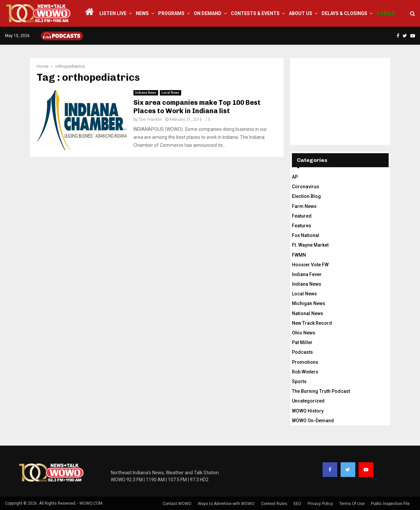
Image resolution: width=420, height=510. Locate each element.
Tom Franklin (150, 119)
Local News (170, 93)
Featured (302, 216)
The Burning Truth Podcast (321, 391)
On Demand (208, 13)
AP (295, 177)
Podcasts (302, 352)
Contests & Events (255, 13)
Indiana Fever (307, 274)
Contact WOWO (177, 504)
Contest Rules (274, 504)
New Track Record (312, 323)
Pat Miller (302, 342)
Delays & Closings (344, 13)
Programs (171, 13)
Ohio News (304, 333)
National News (308, 313)
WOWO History (308, 411)
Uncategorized (308, 401)
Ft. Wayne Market (310, 245)
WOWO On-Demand (313, 421)
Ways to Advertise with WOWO (226, 504)
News (142, 13)
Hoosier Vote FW (310, 265)
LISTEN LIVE (113, 13)
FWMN (299, 255)
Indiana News (146, 93)
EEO (297, 504)
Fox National (306, 235)
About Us (301, 13)
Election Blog (306, 196)
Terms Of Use (352, 504)
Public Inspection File (390, 504)
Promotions (305, 362)
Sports (299, 381)
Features (302, 226)
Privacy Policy (320, 504)
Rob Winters (305, 372)
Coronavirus (306, 187)
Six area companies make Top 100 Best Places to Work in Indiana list (197, 107)
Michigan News (309, 303)
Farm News (304, 206)
